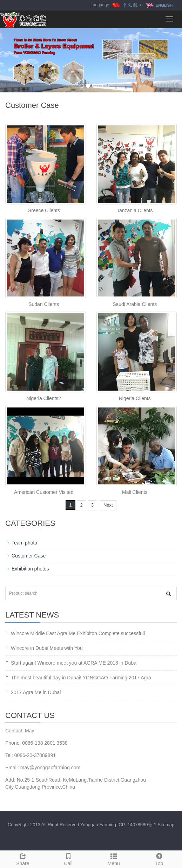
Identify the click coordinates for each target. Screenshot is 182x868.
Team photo (24, 543)
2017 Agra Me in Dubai (36, 692)
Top (159, 859)
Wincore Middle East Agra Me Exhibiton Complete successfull (78, 633)
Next (108, 505)
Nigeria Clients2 (44, 398)
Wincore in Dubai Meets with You (47, 648)
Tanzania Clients (135, 210)
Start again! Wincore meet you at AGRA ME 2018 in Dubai (74, 663)
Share (23, 859)
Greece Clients (44, 210)
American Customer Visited (44, 492)
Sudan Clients (44, 304)
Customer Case (29, 556)
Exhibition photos (30, 569)
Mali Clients (135, 492)
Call (68, 859)
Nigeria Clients (135, 398)
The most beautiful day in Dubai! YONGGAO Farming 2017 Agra (81, 678)
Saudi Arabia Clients (135, 304)
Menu (114, 859)
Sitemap (166, 825)
